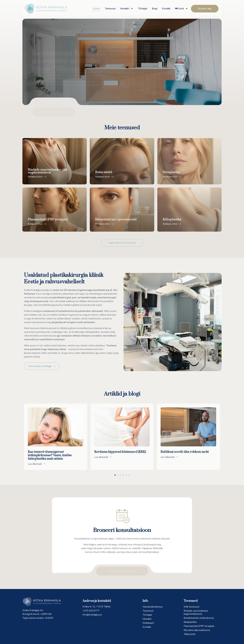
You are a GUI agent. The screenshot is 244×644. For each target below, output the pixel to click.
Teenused (110, 8)
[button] (115, 475)
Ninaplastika (190, 622)
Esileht (96, 8)
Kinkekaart (148, 623)
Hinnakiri (127, 9)
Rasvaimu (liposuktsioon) (197, 630)
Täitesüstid (189, 634)
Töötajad (143, 8)
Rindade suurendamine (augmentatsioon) (196, 612)
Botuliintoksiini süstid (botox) (199, 618)
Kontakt (166, 8)
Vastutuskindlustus (153, 607)
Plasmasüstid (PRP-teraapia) (199, 626)
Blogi (155, 8)
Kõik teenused (191, 607)
